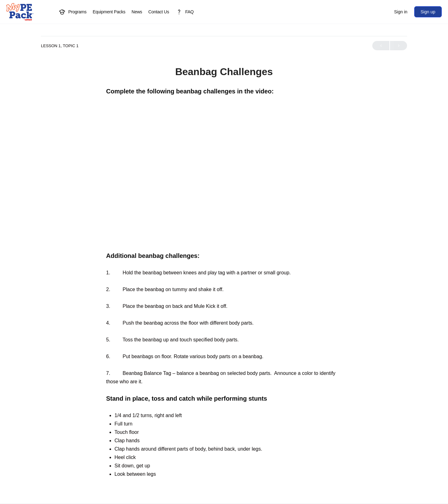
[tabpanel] (224, 283)
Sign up (428, 12)
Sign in (401, 12)
